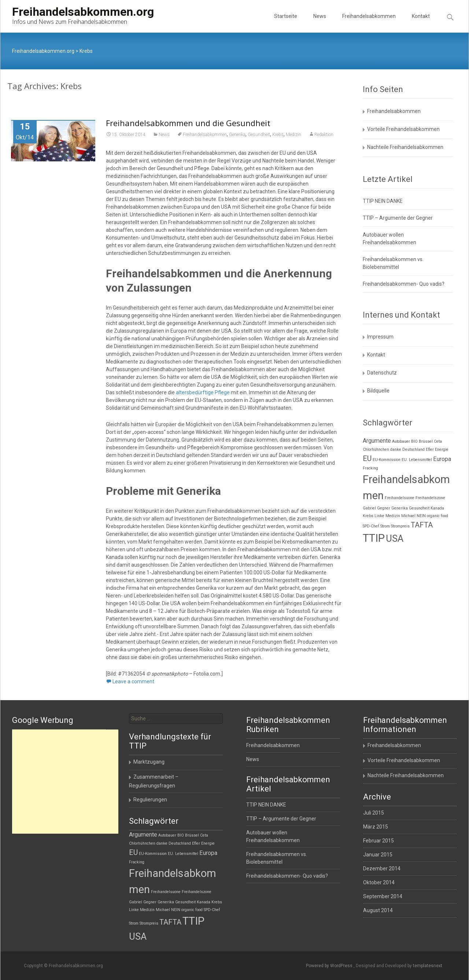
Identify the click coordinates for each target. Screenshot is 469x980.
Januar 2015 (378, 855)
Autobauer (401, 441)
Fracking (370, 468)
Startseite (286, 23)
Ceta (438, 441)
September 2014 (383, 896)
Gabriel (369, 508)
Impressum (380, 337)
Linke (379, 516)
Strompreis (400, 526)
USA (395, 538)
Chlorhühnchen (376, 449)
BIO (414, 441)
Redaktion (324, 135)
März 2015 (376, 827)
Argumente (377, 441)
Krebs (278, 135)
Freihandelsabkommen (369, 23)
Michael (408, 516)
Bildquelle (378, 391)
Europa (442, 459)
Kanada (437, 508)
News (320, 23)
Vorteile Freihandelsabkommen (403, 129)
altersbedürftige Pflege (203, 392)
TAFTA (422, 525)
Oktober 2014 (379, 882)
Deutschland (413, 449)
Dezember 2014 (382, 869)
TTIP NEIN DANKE (383, 201)
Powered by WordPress (330, 966)
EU (367, 458)
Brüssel (426, 441)
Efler (430, 449)
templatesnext (428, 966)
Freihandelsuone (400, 498)
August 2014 (378, 910)
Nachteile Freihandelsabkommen (405, 147)
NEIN (421, 516)
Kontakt (421, 23)
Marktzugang (149, 762)
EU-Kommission (387, 460)
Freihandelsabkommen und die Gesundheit (188, 123)
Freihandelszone (430, 498)
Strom (385, 526)
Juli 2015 (374, 813)
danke (396, 449)
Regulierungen (150, 800)
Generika (237, 135)
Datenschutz (382, 373)
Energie (442, 449)
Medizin (293, 135)
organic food (437, 516)
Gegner (384, 508)
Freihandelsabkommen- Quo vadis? (404, 284)
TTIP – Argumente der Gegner (398, 218)
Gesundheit (259, 135)
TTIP (374, 538)
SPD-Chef (371, 526)
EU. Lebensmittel (417, 460)
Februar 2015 (378, 841)
